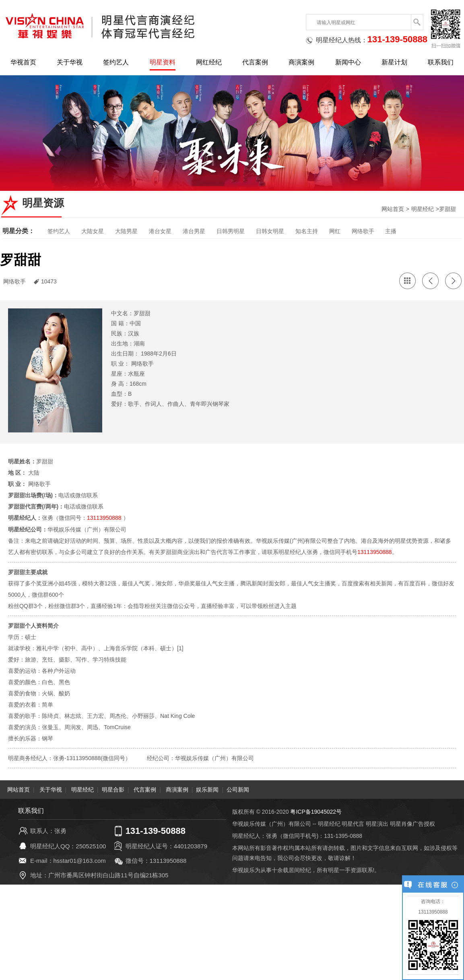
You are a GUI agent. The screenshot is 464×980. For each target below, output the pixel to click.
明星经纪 (423, 209)
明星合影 (113, 789)
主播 (391, 231)
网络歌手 (363, 231)
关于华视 (70, 62)
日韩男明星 (231, 231)
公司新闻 (238, 789)
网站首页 (393, 209)
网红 (335, 231)
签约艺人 (116, 62)
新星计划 (394, 62)
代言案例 (255, 62)
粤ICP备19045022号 (316, 811)
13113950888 (104, 518)
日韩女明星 (270, 231)
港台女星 (160, 231)
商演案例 (301, 62)
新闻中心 (348, 62)
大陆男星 (126, 231)
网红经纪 (209, 62)
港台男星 (194, 231)
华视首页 (23, 62)
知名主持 (307, 231)
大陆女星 (93, 231)
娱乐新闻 (207, 789)
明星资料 (163, 62)
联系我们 (441, 62)
